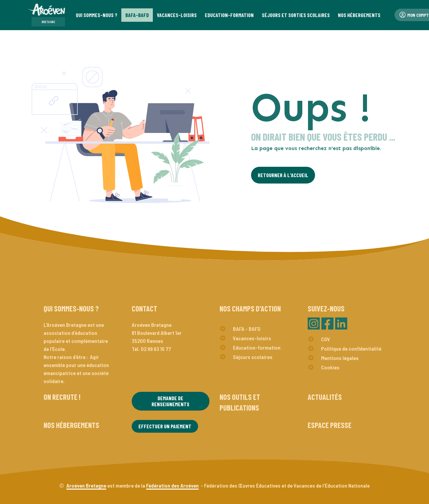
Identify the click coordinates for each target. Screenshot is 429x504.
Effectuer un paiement (165, 426)
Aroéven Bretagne (86, 485)
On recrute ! (62, 397)
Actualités (325, 397)
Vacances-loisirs (252, 338)
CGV (326, 339)
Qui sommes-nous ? (71, 308)
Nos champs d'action (250, 308)
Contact (144, 308)
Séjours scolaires (253, 357)
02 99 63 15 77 (156, 349)
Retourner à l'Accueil (283, 175)
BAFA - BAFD (247, 329)
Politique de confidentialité (351, 348)
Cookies (330, 367)
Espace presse (330, 425)
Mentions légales (340, 358)
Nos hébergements (71, 425)
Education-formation (257, 347)
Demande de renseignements (170, 401)
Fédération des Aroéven (172, 485)
